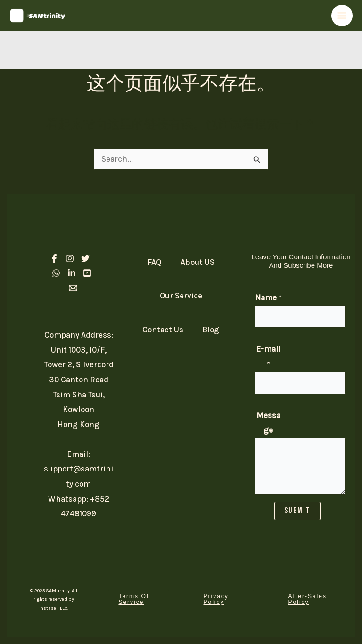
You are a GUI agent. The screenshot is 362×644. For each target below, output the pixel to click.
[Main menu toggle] (342, 16)
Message (268, 423)
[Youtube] (87, 273)
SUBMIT (297, 511)
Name (268, 297)
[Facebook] (54, 258)
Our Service (181, 296)
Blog (211, 330)
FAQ (155, 262)
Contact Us (163, 330)
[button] (138, 599)
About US (197, 262)
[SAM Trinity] (38, 16)
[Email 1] (73, 288)
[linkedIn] (72, 273)
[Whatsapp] (56, 273)
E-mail (268, 356)
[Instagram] (70, 258)
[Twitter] (85, 258)
